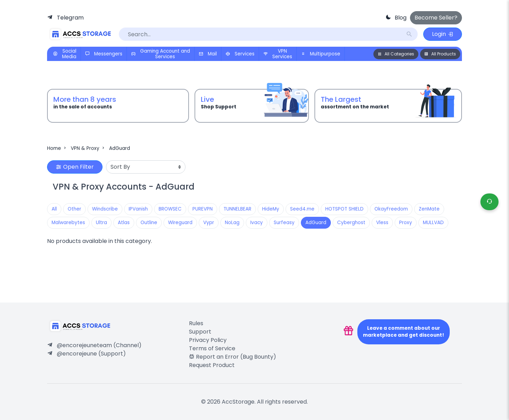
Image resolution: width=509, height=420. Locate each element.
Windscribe (105, 209)
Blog (401, 18)
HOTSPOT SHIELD (344, 209)
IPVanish (138, 209)
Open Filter (75, 167)
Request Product (212, 365)
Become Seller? (436, 18)
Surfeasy (284, 223)
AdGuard (120, 148)
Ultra (101, 223)
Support (200, 332)
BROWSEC (170, 209)
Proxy (406, 223)
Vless (382, 223)
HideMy (271, 209)
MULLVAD (433, 223)
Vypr (209, 223)
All (54, 209)
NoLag (232, 223)
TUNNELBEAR (237, 209)
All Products (440, 54)
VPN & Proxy (88, 148)
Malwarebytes (68, 223)
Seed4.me (302, 209)
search (409, 34)
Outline (149, 223)
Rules (196, 323)
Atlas (124, 223)
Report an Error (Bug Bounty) (233, 357)
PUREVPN (203, 209)
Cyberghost (351, 223)
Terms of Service (212, 348)
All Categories (396, 54)
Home (57, 148)
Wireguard (180, 223)
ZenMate (429, 209)
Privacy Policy (208, 340)
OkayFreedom (391, 209)
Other (74, 209)
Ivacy (257, 223)
